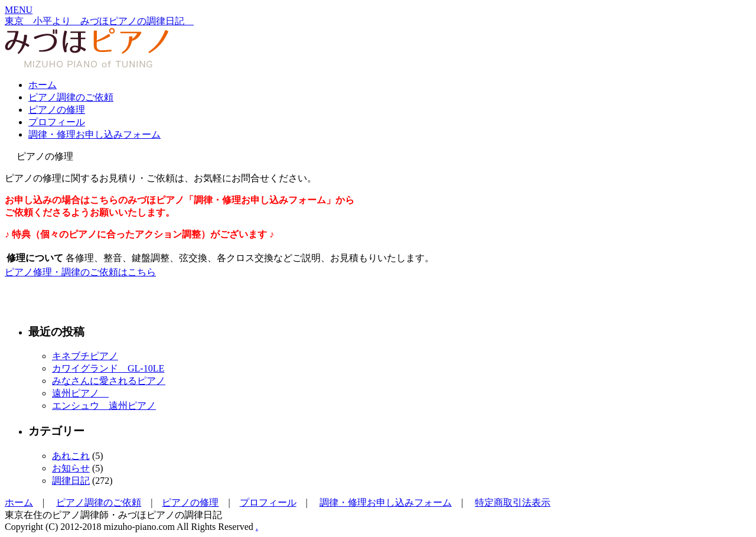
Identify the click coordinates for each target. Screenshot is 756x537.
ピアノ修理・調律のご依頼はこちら (80, 272)
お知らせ (71, 468)
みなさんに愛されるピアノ (109, 381)
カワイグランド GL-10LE (108, 368)
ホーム (43, 85)
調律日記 (71, 481)
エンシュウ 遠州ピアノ (104, 406)
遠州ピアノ (80, 393)
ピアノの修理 (57, 110)
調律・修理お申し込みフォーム (94, 134)
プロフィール (57, 122)
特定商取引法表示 (513, 502)
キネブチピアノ (85, 356)
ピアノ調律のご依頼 (71, 97)
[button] (19, 10)
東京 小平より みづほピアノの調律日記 (99, 21)
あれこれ (71, 456)
